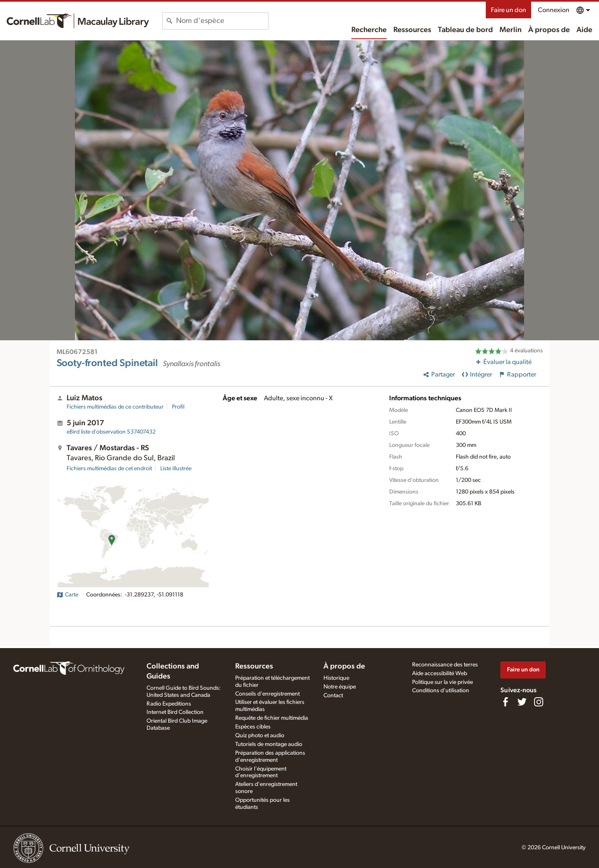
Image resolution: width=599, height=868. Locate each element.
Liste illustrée (176, 469)
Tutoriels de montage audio (269, 744)
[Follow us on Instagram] (539, 702)
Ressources (412, 30)
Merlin (511, 30)
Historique (336, 678)
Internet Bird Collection (175, 712)
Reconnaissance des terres (445, 665)
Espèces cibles (253, 727)
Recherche (369, 30)
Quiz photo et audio (260, 736)
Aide (584, 30)
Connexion (554, 10)
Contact (333, 696)
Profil (178, 407)
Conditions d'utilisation (441, 691)
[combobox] (222, 21)
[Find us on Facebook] (505, 702)
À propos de (549, 30)
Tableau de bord (465, 30)
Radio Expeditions (169, 704)
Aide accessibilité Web (440, 673)
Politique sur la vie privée (442, 682)
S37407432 (111, 432)
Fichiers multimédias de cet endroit (109, 469)
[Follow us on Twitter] (522, 702)
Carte (67, 595)
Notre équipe (340, 687)
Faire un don (508, 10)
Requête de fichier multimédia (272, 718)
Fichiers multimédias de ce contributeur (115, 407)
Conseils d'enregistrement (267, 694)
